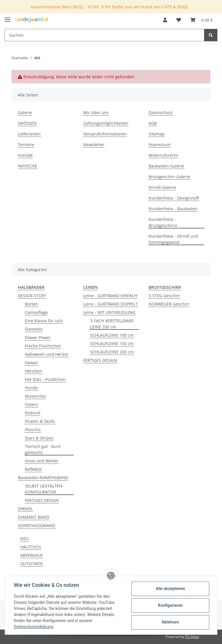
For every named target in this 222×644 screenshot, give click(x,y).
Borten (31, 304)
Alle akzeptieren (170, 589)
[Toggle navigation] (8, 17)
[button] (165, 20)
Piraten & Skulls (40, 421)
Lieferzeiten (29, 134)
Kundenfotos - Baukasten (173, 209)
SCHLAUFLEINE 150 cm (112, 344)
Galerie (25, 112)
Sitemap (157, 134)
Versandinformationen (105, 134)
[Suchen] (104, 35)
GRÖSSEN (27, 123)
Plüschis (33, 430)
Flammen (34, 329)
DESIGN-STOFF (32, 296)
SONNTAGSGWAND (37, 525)
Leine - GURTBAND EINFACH (110, 296)
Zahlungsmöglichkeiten (106, 123)
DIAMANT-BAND (34, 517)
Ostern (32, 404)
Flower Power (38, 337)
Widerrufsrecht (163, 155)
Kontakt (25, 155)
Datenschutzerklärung (34, 627)
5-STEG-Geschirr (164, 296)
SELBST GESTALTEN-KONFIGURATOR (44, 489)
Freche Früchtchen (43, 346)
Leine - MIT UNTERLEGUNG (109, 312)
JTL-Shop (192, 637)
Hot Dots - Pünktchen (45, 379)
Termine (26, 145)
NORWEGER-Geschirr (169, 304)
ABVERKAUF (32, 555)
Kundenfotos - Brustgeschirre (163, 222)
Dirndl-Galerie (162, 187)
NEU (24, 538)
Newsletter (94, 145)
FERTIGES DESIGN (42, 500)
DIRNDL (25, 509)
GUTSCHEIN (32, 564)
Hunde (31, 388)
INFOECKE (28, 166)
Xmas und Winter (42, 461)
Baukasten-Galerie (166, 166)
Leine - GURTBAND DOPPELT (111, 304)
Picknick (33, 413)
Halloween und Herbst (47, 354)
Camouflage (36, 312)
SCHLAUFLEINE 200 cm (112, 352)
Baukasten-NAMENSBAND (43, 478)
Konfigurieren (170, 605)
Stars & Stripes (39, 438)
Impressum (160, 145)
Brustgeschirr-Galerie (169, 177)
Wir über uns (96, 112)
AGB (153, 123)
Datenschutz (161, 112)
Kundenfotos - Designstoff (174, 198)
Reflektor (33, 469)
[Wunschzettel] (179, 20)
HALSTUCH (30, 547)
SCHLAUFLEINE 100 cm (112, 335)
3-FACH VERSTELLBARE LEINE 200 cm (112, 324)
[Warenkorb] (201, 20)
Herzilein (34, 371)
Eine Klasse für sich (44, 321)
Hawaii (31, 363)
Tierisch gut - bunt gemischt (43, 449)
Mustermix (35, 396)
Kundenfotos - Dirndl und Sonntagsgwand (173, 239)
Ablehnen (170, 622)
